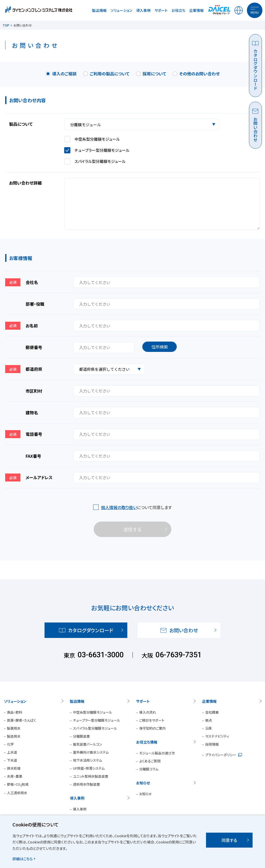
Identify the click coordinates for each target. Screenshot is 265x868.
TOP (6, 25)
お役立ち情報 (147, 742)
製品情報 (99, 10)
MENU (255, 12)
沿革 (209, 728)
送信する (132, 529)
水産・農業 (15, 776)
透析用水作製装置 (86, 784)
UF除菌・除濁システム (89, 768)
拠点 (209, 720)
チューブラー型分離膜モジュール (97, 720)
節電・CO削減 (18, 784)
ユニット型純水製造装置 (91, 776)
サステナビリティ (217, 736)
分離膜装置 (81, 736)
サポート (161, 10)
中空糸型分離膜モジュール (93, 712)
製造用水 (14, 736)
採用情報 (212, 744)
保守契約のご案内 (152, 728)
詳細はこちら (23, 859)
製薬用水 (14, 728)
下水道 (12, 760)
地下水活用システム (87, 760)
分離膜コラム (149, 769)
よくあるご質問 (150, 761)
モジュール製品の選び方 (157, 753)
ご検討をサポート (152, 720)
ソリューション (121, 10)
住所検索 (160, 347)
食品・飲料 (15, 712)
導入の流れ (148, 712)
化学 (10, 744)
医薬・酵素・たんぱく (21, 720)
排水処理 (14, 768)
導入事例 (143, 10)
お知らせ (143, 783)
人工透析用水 (17, 793)
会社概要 (212, 712)
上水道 (12, 752)
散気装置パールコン (88, 744)
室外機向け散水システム (91, 752)
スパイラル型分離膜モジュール (95, 728)
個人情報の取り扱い (119, 507)
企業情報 (196, 10)
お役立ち (178, 10)
